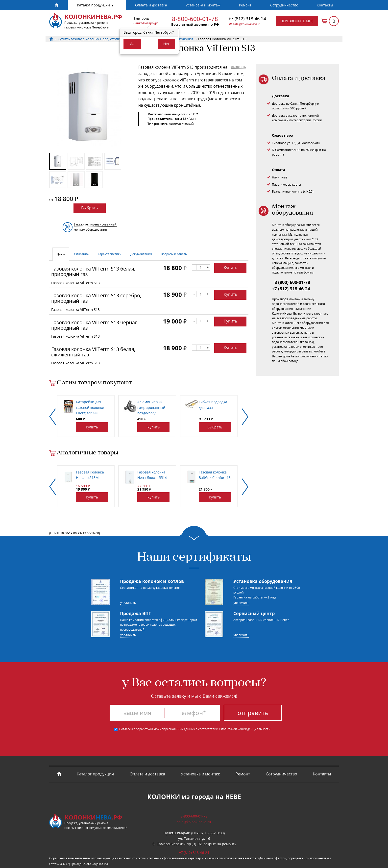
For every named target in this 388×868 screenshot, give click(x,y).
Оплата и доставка (151, 5)
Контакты (325, 5)
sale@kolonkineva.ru (245, 24)
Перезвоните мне (297, 21)
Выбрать (89, 208)
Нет (166, 44)
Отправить (253, 713)
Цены (61, 254)
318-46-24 (247, 19)
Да (132, 44)
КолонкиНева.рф (93, 16)
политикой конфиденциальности (246, 729)
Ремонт (245, 5)
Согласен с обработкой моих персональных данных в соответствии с (192, 729)
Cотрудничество (284, 5)
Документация (141, 254)
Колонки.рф (93, 817)
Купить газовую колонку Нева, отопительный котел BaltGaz (108, 39)
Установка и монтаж (203, 5)
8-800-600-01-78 (195, 19)
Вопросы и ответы (174, 254)
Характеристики (110, 254)
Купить (230, 268)
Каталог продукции (94, 5)
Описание (81, 254)
